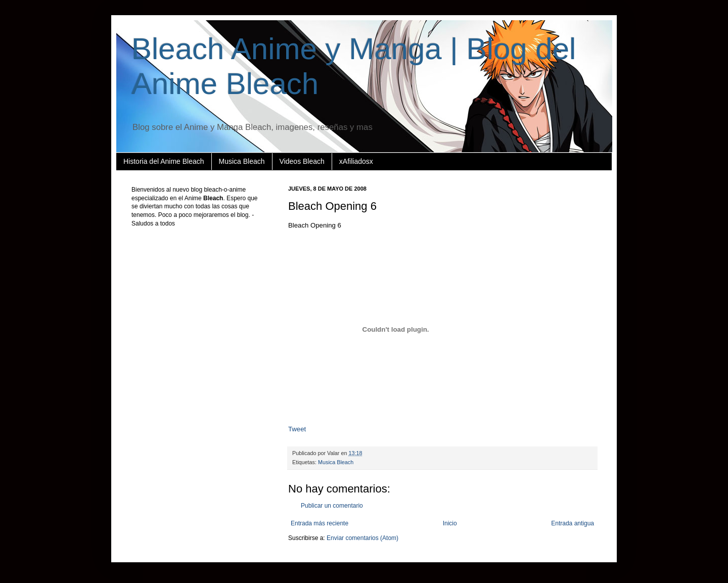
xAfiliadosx (356, 161)
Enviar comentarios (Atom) (362, 538)
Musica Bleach (242, 161)
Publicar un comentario (332, 506)
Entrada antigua (573, 523)
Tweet (297, 429)
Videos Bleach (302, 161)
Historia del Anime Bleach (164, 161)
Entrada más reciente (320, 523)
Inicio (450, 523)
